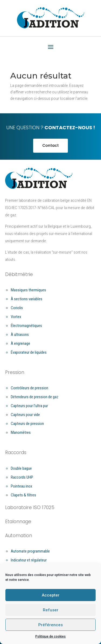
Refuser (51, 610)
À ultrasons (20, 335)
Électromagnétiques (26, 326)
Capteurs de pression (27, 424)
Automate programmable (30, 551)
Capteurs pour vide (25, 415)
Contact (50, 145)
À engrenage (20, 343)
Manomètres (21, 432)
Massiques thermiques (28, 290)
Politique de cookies (50, 636)
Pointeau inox (22, 486)
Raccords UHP (22, 477)
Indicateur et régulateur (29, 560)
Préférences (50, 625)
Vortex (16, 317)
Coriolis (17, 308)
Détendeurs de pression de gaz (35, 397)
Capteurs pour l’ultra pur (29, 406)
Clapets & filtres (23, 495)
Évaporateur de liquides (29, 352)
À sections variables (27, 299)
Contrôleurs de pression (29, 388)
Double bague (21, 468)
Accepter (51, 595)
